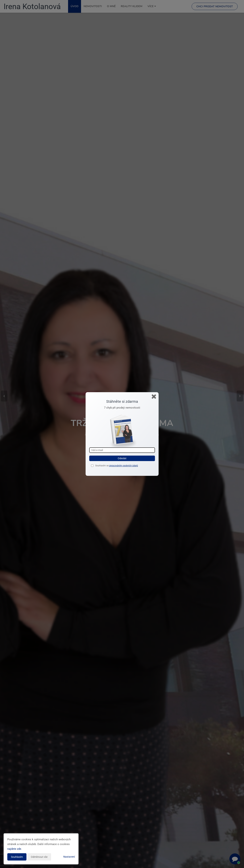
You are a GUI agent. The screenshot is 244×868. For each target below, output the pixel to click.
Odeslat (122, 458)
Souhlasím (17, 857)
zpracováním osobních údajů (124, 466)
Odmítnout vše (39, 857)
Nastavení (69, 857)
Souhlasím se (102, 466)
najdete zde (14, 849)
